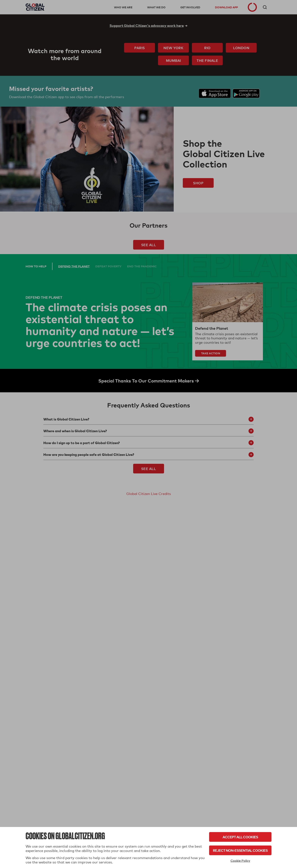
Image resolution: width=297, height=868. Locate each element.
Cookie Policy (240, 861)
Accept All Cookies (240, 837)
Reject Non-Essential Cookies (240, 850)
